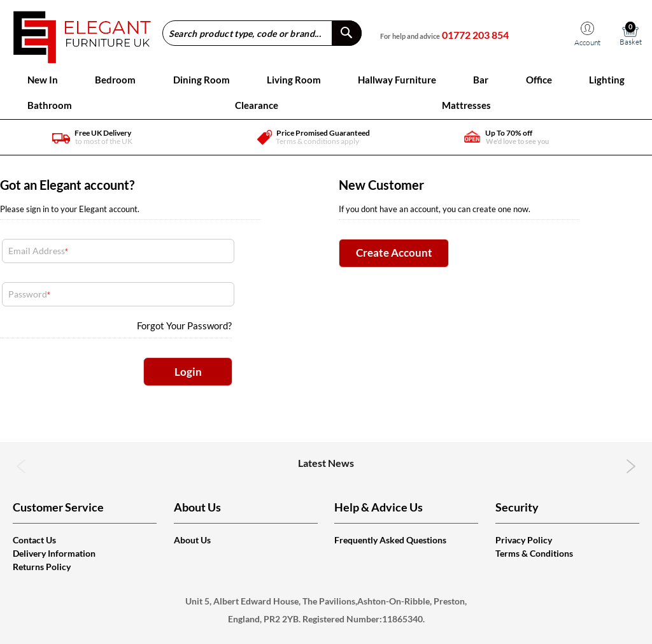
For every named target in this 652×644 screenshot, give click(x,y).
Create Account (394, 253)
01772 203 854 (475, 35)
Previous (21, 466)
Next (631, 466)
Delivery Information (54, 553)
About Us (192, 540)
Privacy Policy (524, 540)
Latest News (326, 463)
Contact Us (34, 540)
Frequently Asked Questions (390, 540)
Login (188, 372)
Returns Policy (42, 567)
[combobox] (262, 33)
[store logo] (82, 33)
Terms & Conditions (534, 553)
